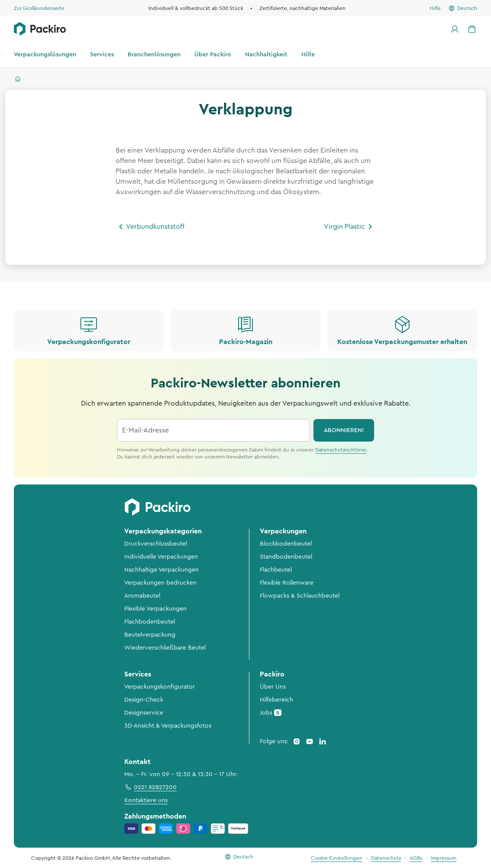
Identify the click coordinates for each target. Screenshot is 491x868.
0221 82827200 (150, 787)
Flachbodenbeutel (150, 622)
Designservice (144, 713)
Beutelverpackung (150, 635)
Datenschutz (386, 858)
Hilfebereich (276, 700)
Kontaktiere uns (146, 800)
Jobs (271, 713)
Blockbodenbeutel (286, 544)
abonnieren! (344, 430)
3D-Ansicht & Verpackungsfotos (168, 726)
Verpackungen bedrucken (160, 583)
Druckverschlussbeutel (156, 544)
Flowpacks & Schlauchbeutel (300, 596)
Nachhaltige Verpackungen (162, 570)
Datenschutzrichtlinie (341, 450)
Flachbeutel (276, 570)
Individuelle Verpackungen (161, 557)
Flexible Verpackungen (155, 609)
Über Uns (273, 687)
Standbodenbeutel (286, 557)
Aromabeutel (142, 596)
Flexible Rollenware (287, 583)
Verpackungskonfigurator (160, 687)
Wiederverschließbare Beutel (165, 648)
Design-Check (144, 700)
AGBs (416, 858)
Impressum (444, 858)
